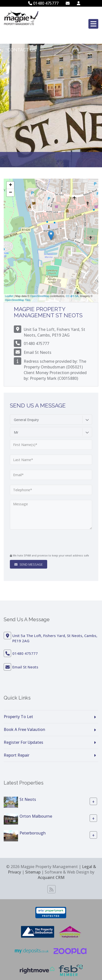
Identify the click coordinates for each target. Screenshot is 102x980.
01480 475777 (43, 3)
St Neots (28, 799)
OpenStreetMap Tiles (18, 300)
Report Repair (17, 755)
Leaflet (9, 296)
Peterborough (33, 833)
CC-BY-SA (72, 296)
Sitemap (33, 872)
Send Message (29, 564)
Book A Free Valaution (24, 729)
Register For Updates (23, 742)
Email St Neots (38, 352)
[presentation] (40, 542)
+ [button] (10, 185)
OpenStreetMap (40, 296)
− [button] (10, 193)
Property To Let (18, 717)
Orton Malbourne (36, 816)
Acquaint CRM (51, 877)
